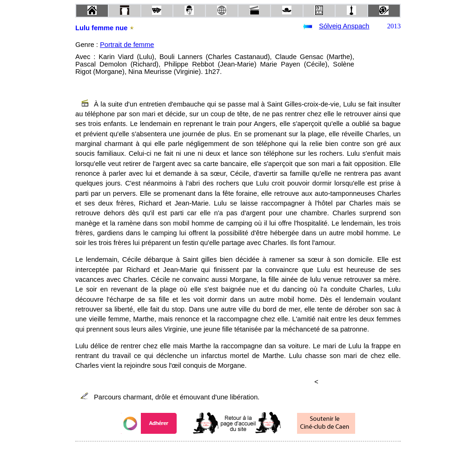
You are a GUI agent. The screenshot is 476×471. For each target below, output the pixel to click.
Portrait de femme (127, 45)
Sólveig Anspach (344, 26)
